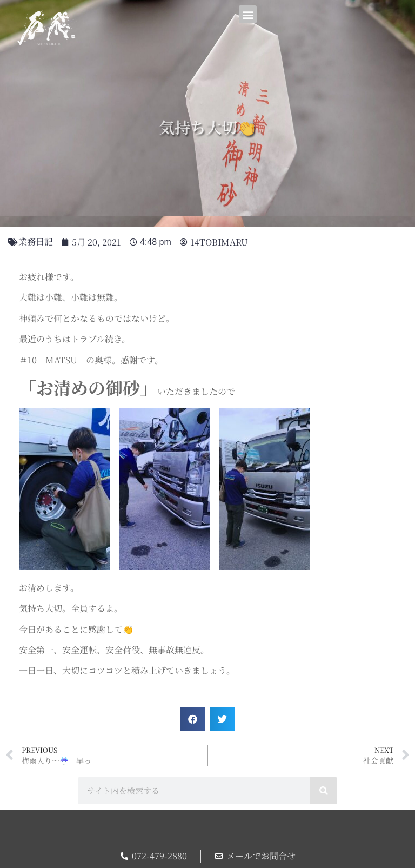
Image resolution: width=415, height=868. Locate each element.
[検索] (324, 791)
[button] (248, 14)
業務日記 (36, 241)
